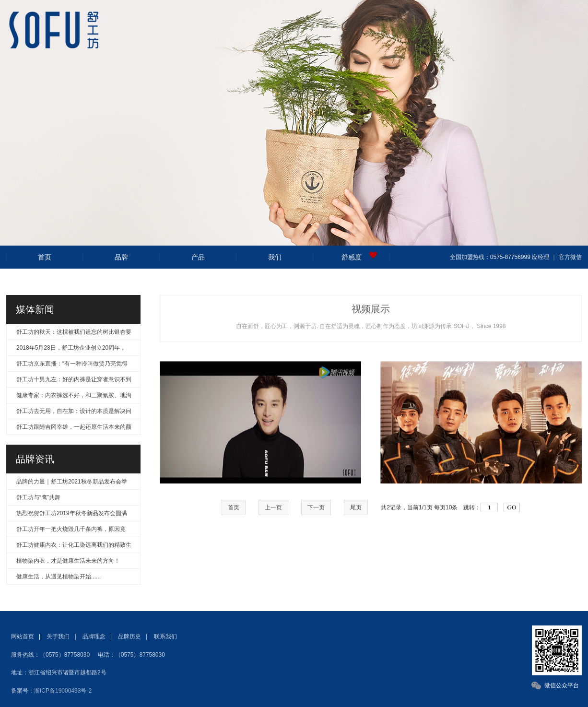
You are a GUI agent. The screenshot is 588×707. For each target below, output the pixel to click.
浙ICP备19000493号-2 (63, 691)
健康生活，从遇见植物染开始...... (59, 577)
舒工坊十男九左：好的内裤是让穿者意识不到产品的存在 (74, 382)
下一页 (316, 507)
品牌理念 (94, 636)
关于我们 (58, 636)
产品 (198, 257)
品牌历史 (129, 636)
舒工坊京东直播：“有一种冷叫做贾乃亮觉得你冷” (72, 366)
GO (512, 507)
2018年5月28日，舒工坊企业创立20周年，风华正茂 (71, 350)
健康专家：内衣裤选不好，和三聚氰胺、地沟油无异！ (74, 397)
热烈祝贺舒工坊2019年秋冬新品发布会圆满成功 (72, 515)
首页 (45, 257)
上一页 (273, 507)
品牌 (121, 257)
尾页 (356, 507)
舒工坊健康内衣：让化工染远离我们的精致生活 (74, 547)
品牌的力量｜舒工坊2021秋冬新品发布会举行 (72, 484)
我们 (275, 257)
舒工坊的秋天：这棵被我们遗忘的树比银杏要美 (74, 334)
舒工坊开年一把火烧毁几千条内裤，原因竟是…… (71, 531)
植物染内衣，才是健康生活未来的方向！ (68, 561)
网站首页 (23, 636)
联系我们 (165, 636)
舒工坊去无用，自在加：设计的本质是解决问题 (74, 413)
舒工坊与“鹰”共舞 (38, 497)
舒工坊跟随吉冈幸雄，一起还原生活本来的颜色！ (74, 429)
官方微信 (569, 257)
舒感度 (352, 257)
